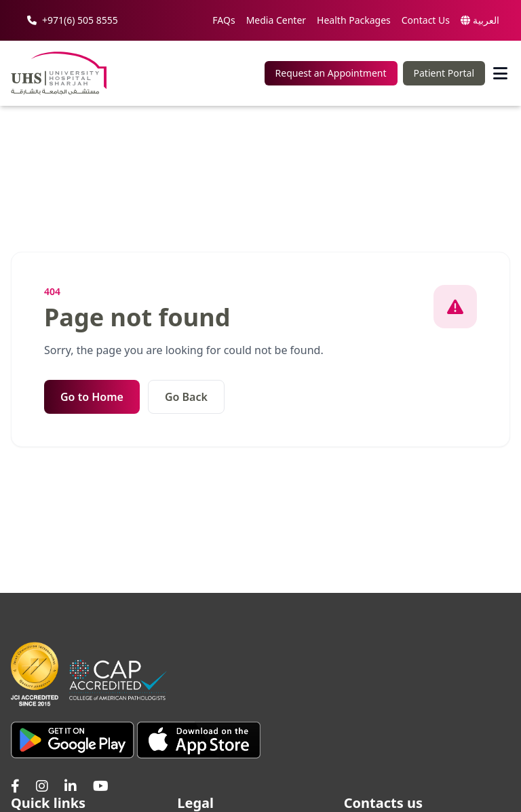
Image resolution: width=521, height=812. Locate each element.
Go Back (186, 397)
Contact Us (426, 20)
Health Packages (354, 20)
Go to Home (92, 397)
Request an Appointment (331, 73)
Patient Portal (444, 73)
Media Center (276, 20)
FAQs (224, 20)
